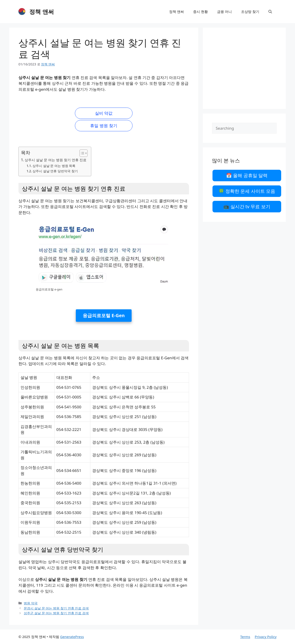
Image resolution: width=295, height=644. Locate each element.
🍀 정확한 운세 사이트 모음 (247, 191)
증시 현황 (201, 12)
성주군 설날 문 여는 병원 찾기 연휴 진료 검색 (56, 613)
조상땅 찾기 (250, 12)
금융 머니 (224, 12)
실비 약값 (104, 113)
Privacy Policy (266, 637)
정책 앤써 (42, 12)
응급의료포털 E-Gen (104, 315)
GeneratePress (72, 637)
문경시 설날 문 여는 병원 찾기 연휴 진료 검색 (56, 608)
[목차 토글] (81, 153)
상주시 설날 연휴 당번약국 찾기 (55, 171)
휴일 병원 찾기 (104, 126)
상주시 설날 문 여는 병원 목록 (54, 166)
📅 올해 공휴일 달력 (247, 175)
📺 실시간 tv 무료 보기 (247, 206)
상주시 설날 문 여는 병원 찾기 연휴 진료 (56, 160)
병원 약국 (31, 603)
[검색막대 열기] (270, 12)
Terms (245, 637)
